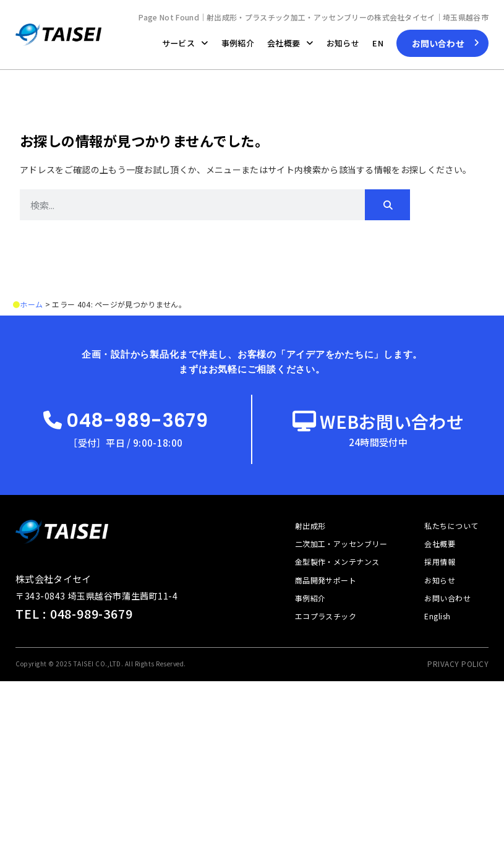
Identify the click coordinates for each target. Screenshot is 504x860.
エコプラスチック (326, 615)
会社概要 (290, 43)
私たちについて (451, 525)
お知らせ (343, 43)
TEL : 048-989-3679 (74, 613)
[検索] (387, 205)
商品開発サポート (326, 579)
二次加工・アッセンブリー (341, 543)
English (437, 615)
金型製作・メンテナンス (337, 561)
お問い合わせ (447, 597)
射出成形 (310, 525)
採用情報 (440, 561)
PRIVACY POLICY (458, 663)
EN (378, 43)
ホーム (31, 304)
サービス (185, 43)
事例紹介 (238, 43)
